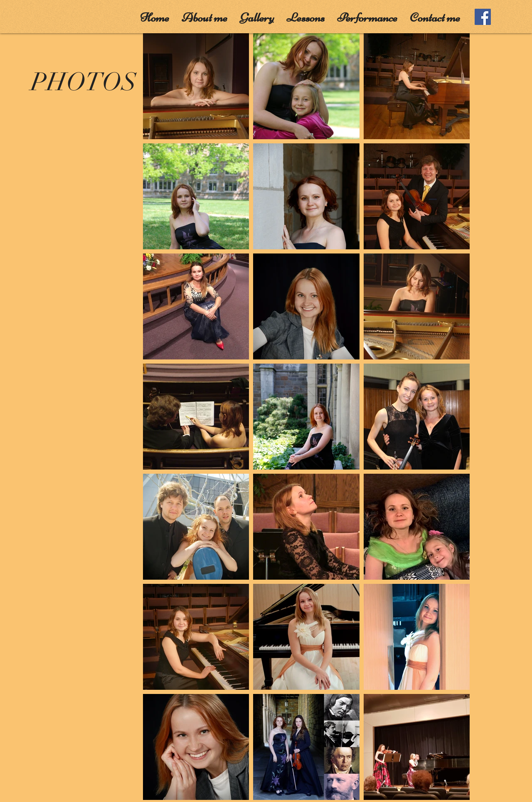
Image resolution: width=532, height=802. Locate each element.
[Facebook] (483, 17)
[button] (204, 15)
